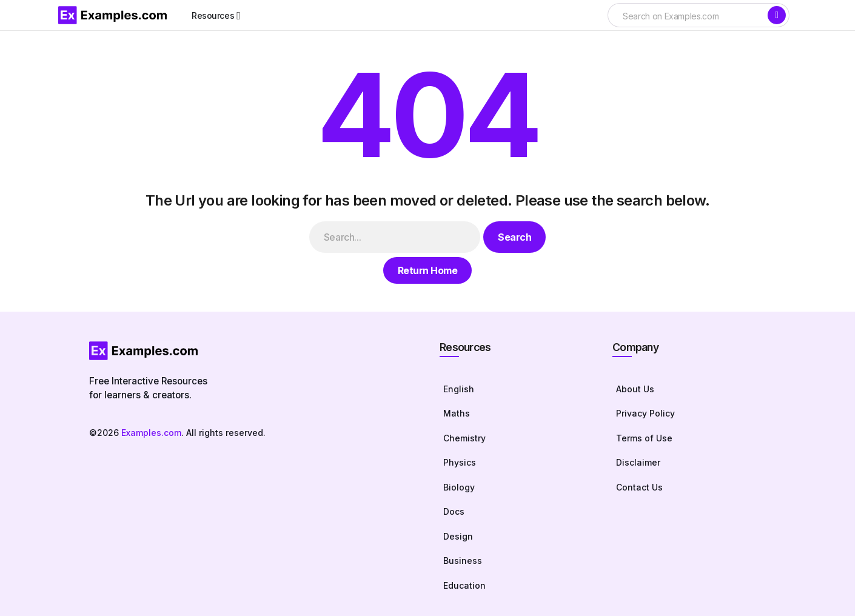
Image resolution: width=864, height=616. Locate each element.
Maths (457, 413)
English (459, 389)
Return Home (428, 270)
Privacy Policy (645, 413)
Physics (460, 462)
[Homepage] (252, 351)
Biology (459, 487)
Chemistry (464, 438)
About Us (635, 389)
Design (458, 536)
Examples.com (151, 433)
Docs (454, 511)
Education (464, 585)
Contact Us (639, 487)
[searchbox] (687, 16)
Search (514, 237)
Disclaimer (638, 462)
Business (463, 561)
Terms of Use (644, 438)
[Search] (777, 15)
